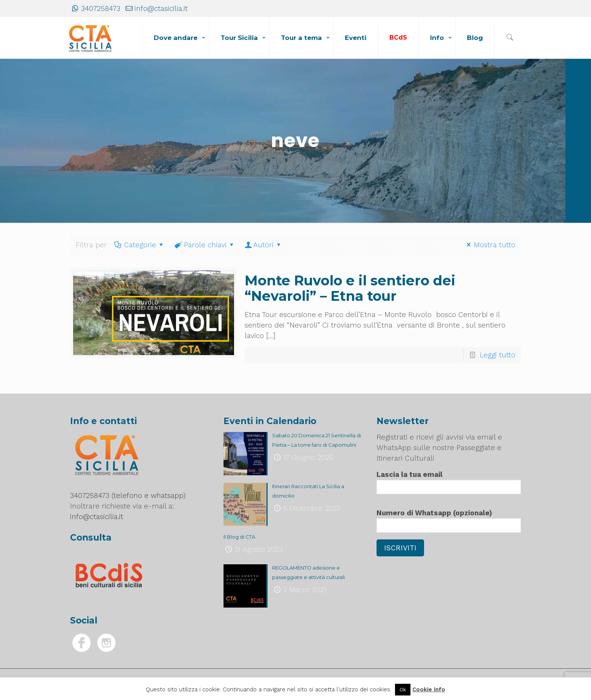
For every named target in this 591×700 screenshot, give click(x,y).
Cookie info (429, 689)
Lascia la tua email (449, 482)
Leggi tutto (498, 355)
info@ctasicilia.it (161, 8)
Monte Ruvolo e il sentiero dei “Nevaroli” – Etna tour (350, 288)
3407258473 (101, 8)
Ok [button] (403, 690)
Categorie (139, 245)
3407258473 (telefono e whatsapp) (128, 496)
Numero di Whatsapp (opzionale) (449, 521)
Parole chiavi (204, 245)
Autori (264, 245)
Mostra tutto (489, 245)
